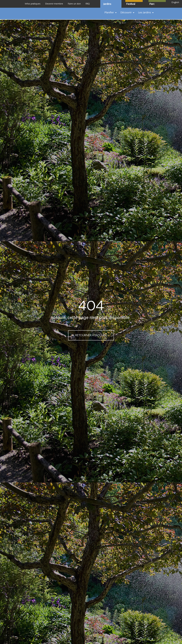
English (175, 2)
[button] (111, 13)
